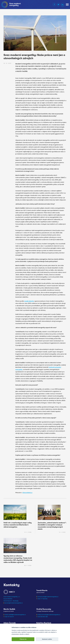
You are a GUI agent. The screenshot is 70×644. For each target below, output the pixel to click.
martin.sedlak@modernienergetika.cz (15, 615)
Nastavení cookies (47, 639)
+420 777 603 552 (42, 599)
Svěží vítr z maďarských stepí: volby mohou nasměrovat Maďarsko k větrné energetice (18, 525)
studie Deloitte (29, 301)
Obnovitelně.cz (27, 493)
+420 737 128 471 (9, 617)
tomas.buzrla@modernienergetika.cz (48, 597)
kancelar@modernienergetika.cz (14, 603)
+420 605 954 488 (42, 617)
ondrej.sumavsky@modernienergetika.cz (49, 615)
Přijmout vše (23, 639)
